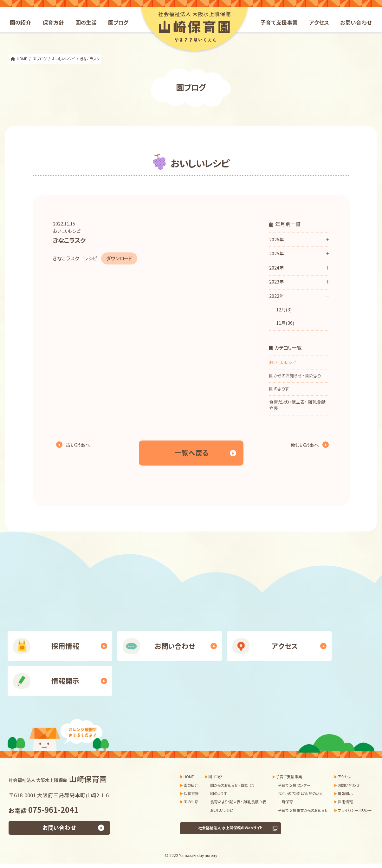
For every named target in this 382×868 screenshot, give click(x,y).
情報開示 (65, 681)
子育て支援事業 (289, 777)
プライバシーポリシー (355, 810)
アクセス (285, 646)
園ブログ (215, 777)
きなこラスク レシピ (75, 258)
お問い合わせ (175, 646)
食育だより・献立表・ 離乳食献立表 (297, 405)
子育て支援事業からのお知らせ (303, 810)
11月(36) (285, 323)
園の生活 (191, 802)
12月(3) (284, 310)
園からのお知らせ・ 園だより (295, 376)
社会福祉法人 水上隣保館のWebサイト (230, 828)
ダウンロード (119, 258)
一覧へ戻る (191, 453)
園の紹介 (191, 785)
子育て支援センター (294, 785)
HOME (189, 777)
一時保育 (285, 802)
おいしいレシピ (67, 231)
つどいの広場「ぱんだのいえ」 (301, 794)
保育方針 (191, 794)
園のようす (279, 389)
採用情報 (65, 646)
